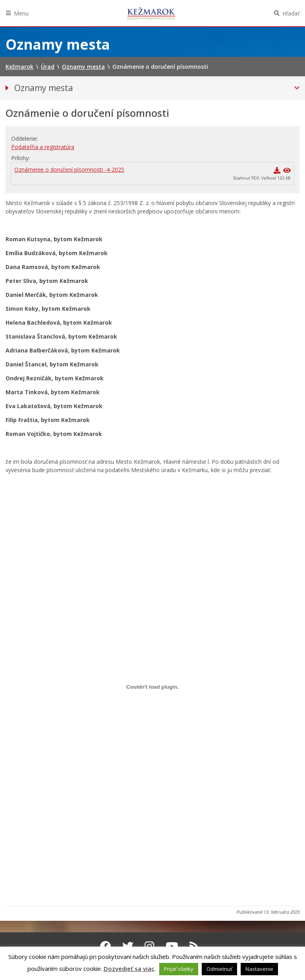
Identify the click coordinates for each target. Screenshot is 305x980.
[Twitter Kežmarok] (128, 946)
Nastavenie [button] (259, 969)
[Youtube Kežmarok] (172, 946)
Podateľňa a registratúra (43, 147)
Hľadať (291, 13)
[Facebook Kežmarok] (106, 946)
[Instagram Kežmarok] (150, 946)
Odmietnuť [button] (219, 969)
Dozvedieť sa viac (129, 968)
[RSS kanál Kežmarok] (194, 946)
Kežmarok (151, 13)
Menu (21, 13)
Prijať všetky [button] (179, 969)
